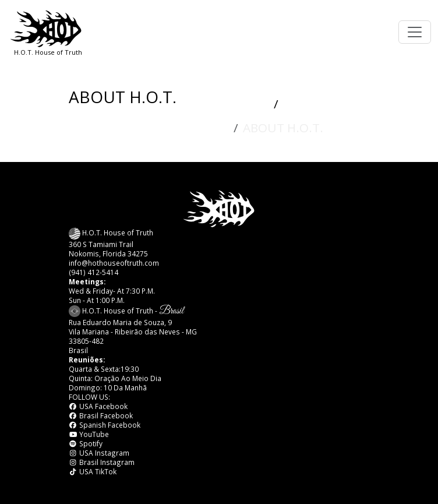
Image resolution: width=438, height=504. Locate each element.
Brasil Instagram (102, 462)
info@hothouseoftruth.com (114, 263)
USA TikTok (93, 471)
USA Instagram (99, 453)
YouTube (89, 434)
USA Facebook (98, 406)
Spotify (86, 443)
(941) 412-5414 (93, 272)
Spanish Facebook (105, 425)
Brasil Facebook (101, 415)
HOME (250, 105)
